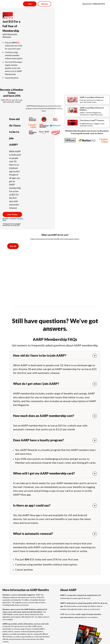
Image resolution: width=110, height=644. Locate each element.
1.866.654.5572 (99, 4)
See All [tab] (13, 246)
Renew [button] (45, 4)
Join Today (12, 214)
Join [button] (30, 4)
